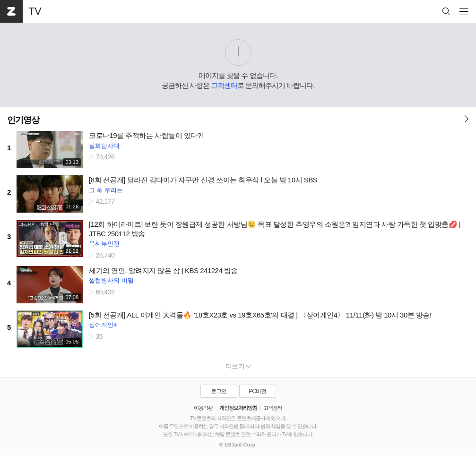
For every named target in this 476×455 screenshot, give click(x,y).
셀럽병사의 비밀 (111, 280)
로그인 (219, 391)
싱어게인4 (103, 325)
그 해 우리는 (106, 190)
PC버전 (257, 391)
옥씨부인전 (104, 244)
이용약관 (203, 408)
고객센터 (224, 85)
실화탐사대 (104, 146)
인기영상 (23, 120)
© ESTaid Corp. (238, 445)
